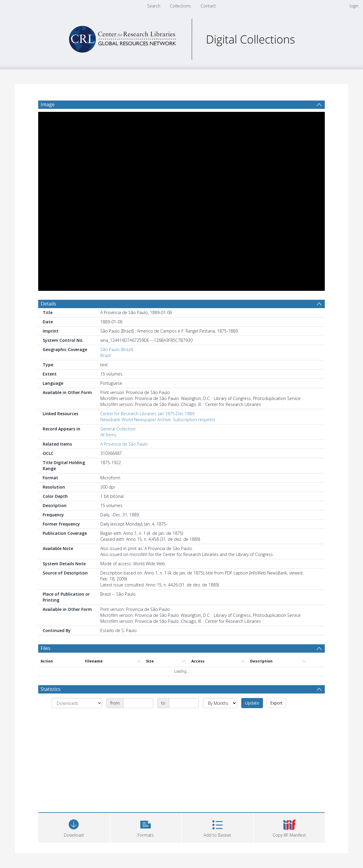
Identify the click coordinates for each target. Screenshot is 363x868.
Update (252, 703)
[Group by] (77, 703)
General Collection (118, 429)
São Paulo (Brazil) (117, 349)
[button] (146, 827)
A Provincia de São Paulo (124, 444)
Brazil (106, 355)
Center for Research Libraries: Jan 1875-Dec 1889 (147, 414)
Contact (208, 6)
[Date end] (184, 703)
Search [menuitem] (154, 6)
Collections (180, 6)
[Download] (74, 827)
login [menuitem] (354, 6)
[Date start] (138, 703)
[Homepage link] (181, 38)
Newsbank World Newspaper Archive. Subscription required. (158, 420)
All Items (108, 435)
